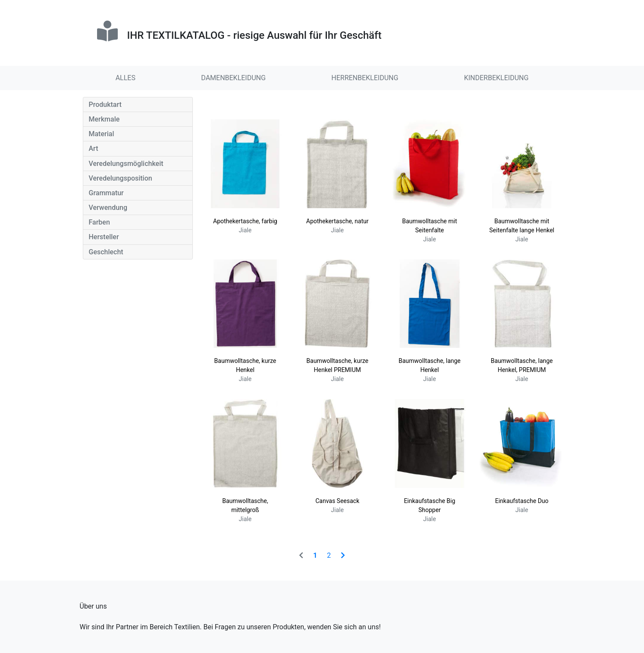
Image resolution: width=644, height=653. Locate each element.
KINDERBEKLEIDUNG (496, 78)
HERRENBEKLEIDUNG (365, 78)
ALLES (126, 78)
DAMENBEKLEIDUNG (233, 78)
